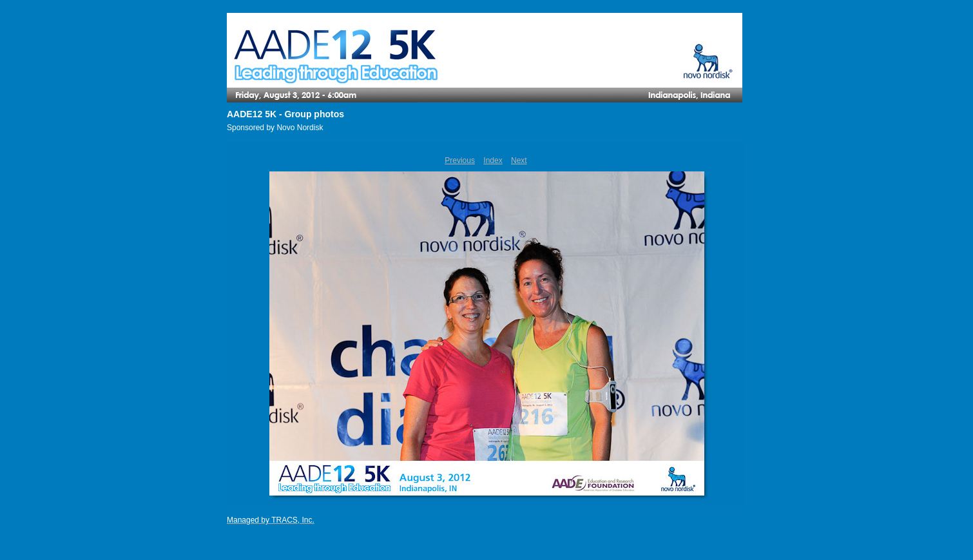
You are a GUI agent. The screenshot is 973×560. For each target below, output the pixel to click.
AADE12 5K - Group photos (285, 114)
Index (493, 160)
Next (519, 160)
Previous (460, 160)
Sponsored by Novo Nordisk (275, 128)
